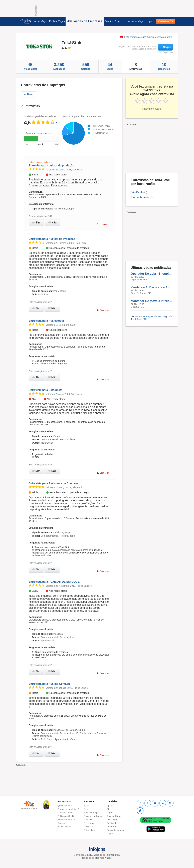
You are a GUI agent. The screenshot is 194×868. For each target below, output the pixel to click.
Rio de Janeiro (140, 197)
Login (149, 21)
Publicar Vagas (57, 21)
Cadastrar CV (166, 21)
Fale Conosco (64, 827)
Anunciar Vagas (92, 813)
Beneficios (164, 66)
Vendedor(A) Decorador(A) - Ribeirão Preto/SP (152, 287)
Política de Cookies (67, 816)
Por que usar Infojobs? (68, 809)
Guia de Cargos (115, 816)
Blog (117, 21)
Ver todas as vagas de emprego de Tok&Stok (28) (151, 318)
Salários (109, 21)
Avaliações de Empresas (85, 21)
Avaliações (59, 66)
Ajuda (87, 806)
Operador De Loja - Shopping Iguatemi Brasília (152, 274)
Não (52, 223)
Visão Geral (31, 66)
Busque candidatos (93, 816)
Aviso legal (89, 823)
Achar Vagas (41, 21)
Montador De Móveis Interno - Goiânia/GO (152, 301)
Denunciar (103, 225)
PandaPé (89, 820)
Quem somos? (65, 806)
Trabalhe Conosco (66, 813)
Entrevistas (136, 66)
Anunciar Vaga (136, 21)
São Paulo (137, 192)
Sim (36, 223)
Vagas (110, 66)
